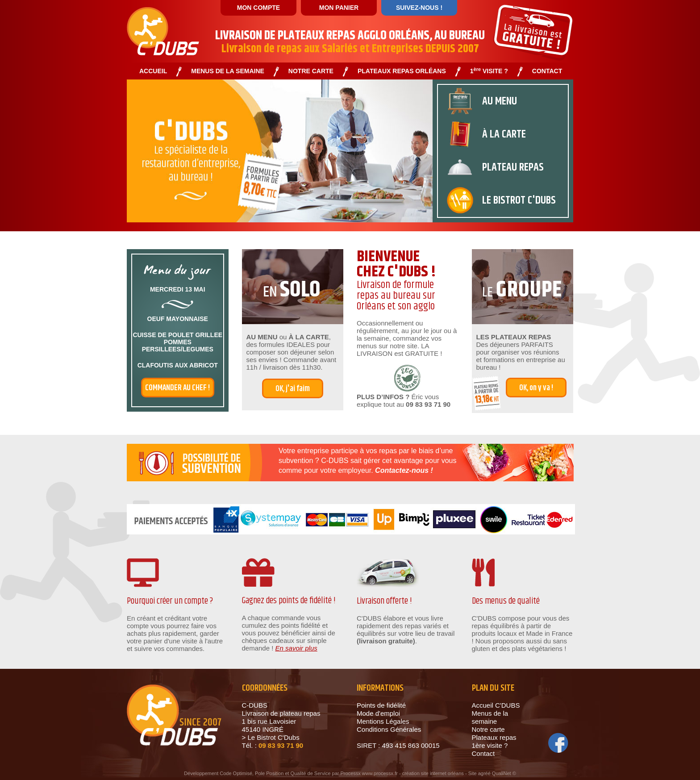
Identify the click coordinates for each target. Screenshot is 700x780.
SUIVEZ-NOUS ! (419, 8)
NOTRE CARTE (311, 71)
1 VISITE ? (489, 71)
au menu (500, 101)
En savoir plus (296, 648)
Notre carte (488, 729)
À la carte (504, 134)
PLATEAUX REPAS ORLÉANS (402, 71)
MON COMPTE (258, 8)
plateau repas (513, 167)
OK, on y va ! (536, 388)
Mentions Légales (383, 721)
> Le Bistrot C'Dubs (271, 737)
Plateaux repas (494, 737)
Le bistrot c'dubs (519, 200)
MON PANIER (339, 8)
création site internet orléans (433, 773)
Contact (483, 753)
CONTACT (547, 71)
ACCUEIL (153, 71)
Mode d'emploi (378, 713)
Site (473, 773)
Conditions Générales (389, 729)
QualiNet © (504, 773)
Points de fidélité (381, 705)
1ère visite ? (490, 745)
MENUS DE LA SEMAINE (228, 71)
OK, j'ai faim (293, 389)
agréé (484, 773)
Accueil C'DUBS (496, 705)
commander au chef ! (178, 388)
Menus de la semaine (490, 717)
